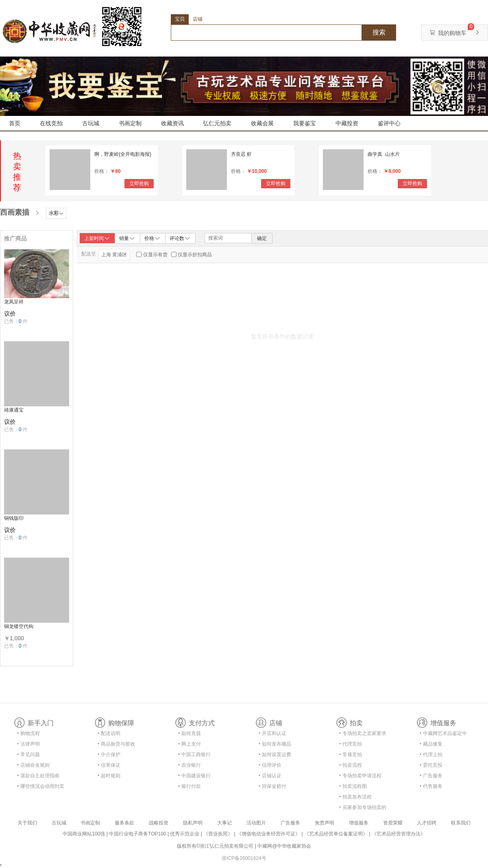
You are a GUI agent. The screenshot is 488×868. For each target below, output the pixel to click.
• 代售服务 (431, 786)
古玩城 (91, 123)
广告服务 (290, 823)
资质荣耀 (393, 823)
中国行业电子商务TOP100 (137, 834)
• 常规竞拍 (351, 755)
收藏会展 (262, 123)
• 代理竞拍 (351, 744)
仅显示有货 (155, 255)
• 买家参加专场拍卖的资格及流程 (363, 809)
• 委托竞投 (431, 765)
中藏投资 (347, 123)
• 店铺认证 (270, 776)
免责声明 (325, 823)
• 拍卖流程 (351, 765)
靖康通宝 (14, 410)
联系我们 (461, 823)
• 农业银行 (190, 765)
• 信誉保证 (109, 765)
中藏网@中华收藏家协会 (284, 846)
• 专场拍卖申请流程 (360, 776)
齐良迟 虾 (241, 154)
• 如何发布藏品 (275, 744)
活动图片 (256, 823)
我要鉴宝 (305, 123)
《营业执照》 (218, 834)
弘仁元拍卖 (217, 123)
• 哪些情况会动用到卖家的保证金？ (41, 788)
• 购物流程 (28, 733)
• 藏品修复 (431, 744)
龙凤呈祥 (14, 302)
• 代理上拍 (431, 755)
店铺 (198, 19)
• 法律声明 (28, 744)
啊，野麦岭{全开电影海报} (123, 154)
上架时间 (97, 238)
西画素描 (15, 212)
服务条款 (124, 823)
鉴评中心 (389, 123)
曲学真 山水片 (384, 154)
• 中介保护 (109, 755)
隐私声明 (193, 823)
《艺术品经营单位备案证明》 (336, 834)
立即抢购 (139, 183)
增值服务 (359, 823)
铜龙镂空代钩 (19, 626)
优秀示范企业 (185, 834)
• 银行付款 (190, 786)
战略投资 (159, 823)
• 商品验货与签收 (116, 744)
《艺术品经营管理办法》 (399, 834)
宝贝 (180, 19)
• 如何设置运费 (275, 755)
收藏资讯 (172, 123)
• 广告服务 (431, 776)
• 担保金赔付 (272, 786)
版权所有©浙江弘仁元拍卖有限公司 (215, 846)
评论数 (180, 238)
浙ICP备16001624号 (244, 858)
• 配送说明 (109, 733)
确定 (262, 238)
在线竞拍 (51, 123)
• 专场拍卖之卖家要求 (363, 733)
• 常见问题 (28, 755)
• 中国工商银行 (194, 755)
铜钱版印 (14, 518)
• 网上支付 (190, 744)
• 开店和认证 (272, 733)
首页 (15, 123)
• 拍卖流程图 (353, 786)
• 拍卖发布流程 (355, 797)
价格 (152, 238)
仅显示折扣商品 (195, 255)
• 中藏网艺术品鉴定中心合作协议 (443, 735)
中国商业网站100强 (84, 834)
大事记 (224, 823)
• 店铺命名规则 (33, 765)
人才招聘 (427, 823)
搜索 (379, 32)
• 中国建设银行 (194, 776)
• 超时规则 (109, 776)
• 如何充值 (190, 733)
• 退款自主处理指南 (38, 776)
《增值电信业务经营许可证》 (268, 834)
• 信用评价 (270, 765)
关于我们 (27, 823)
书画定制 (130, 123)
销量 (127, 238)
